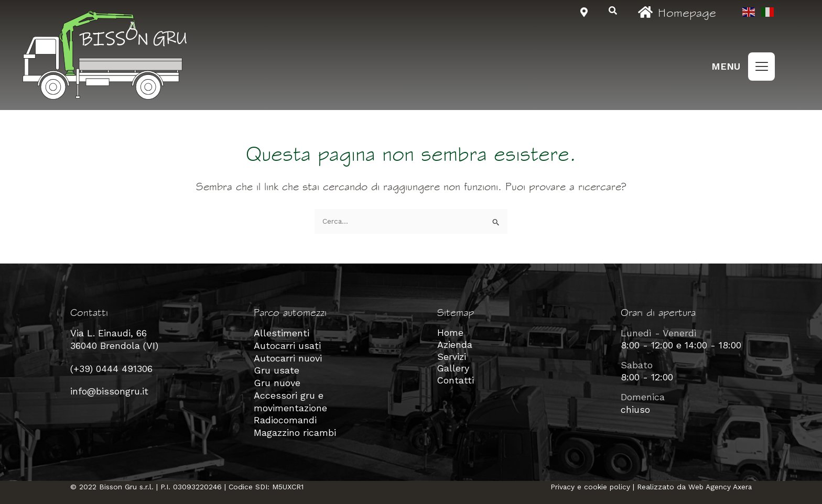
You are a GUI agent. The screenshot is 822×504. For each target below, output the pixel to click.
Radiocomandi (285, 418)
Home (450, 333)
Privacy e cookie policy (589, 484)
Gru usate (277, 370)
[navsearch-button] (613, 11)
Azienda (455, 345)
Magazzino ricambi (295, 430)
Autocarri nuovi (288, 358)
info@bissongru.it (109, 391)
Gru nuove (277, 382)
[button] (761, 67)
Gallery (453, 370)
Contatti (456, 382)
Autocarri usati (287, 345)
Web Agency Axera (720, 484)
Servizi (452, 358)
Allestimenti (282, 333)
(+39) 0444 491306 (111, 368)
